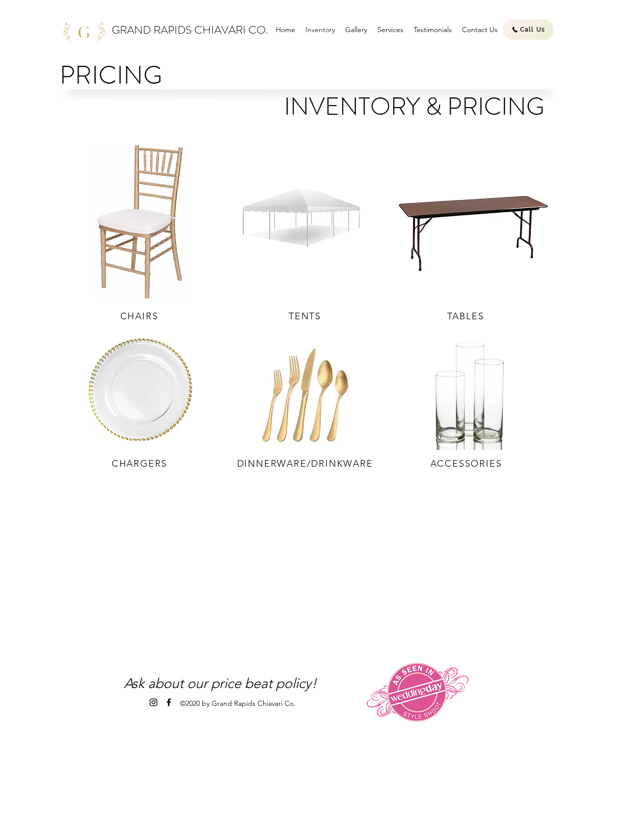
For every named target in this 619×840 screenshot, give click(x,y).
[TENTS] (306, 316)
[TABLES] (467, 316)
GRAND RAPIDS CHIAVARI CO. (190, 30)
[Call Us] (528, 30)
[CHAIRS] (140, 316)
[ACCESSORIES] (467, 464)
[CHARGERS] (140, 464)
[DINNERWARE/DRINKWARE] (306, 464)
